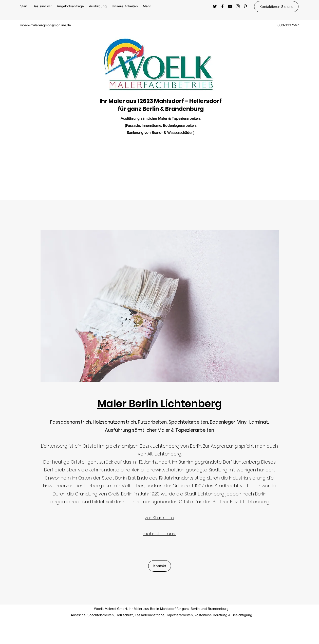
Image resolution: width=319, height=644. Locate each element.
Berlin (196, 446)
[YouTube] (230, 6)
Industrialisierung (247, 478)
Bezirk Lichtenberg (159, 446)
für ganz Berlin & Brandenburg (161, 109)
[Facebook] (222, 6)
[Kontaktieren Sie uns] (276, 7)
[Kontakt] (160, 566)
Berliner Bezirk (227, 502)
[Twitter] (215, 6)
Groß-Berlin (120, 494)
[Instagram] (238, 6)
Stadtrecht (227, 486)
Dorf (228, 462)
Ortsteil (90, 446)
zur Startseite (159, 518)
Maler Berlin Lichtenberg (160, 404)
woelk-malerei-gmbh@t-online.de (46, 25)
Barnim (186, 462)
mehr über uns (159, 534)
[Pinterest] (245, 6)
